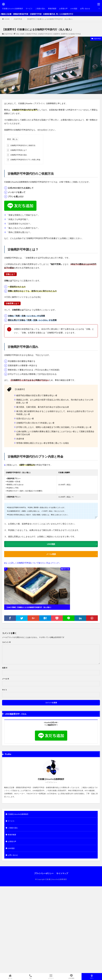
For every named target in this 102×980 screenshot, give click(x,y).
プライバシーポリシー (44, 873)
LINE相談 (74, 9)
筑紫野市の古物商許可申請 (71, 34)
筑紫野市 (57, 34)
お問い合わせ (85, 9)
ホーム (10, 977)
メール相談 (51, 554)
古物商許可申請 (31, 34)
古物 (17, 34)
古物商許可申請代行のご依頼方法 (21, 145)
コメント (6, 642)
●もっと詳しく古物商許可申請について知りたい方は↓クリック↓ (32, 563)
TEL (31, 977)
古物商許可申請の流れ (17, 155)
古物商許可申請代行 (45, 34)
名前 (5, 668)
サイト (5, 690)
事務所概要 (52, 9)
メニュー (51, 977)
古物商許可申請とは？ (17, 150)
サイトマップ (62, 873)
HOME (7, 19)
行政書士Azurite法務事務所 (13, 9)
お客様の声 (63, 9)
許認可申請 (18, 19)
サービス (29, 9)
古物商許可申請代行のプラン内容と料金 (24, 160)
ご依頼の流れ (40, 9)
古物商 (22, 34)
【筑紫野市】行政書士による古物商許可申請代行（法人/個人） (50, 19)
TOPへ (92, 977)
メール (6, 679)
